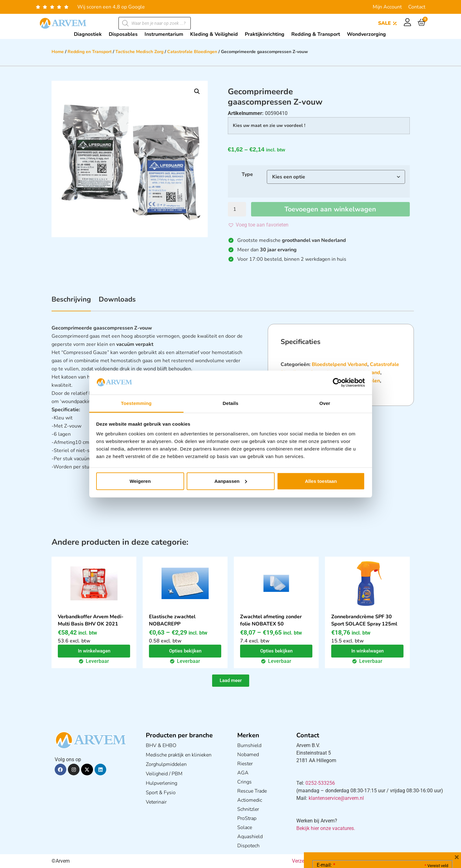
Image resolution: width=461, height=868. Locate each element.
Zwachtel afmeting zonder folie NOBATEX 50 (271, 620)
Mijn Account (387, 7)
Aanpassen (231, 481)
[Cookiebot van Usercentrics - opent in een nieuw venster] (337, 383)
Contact (417, 7)
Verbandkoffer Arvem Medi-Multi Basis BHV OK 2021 (91, 620)
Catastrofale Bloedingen (192, 52)
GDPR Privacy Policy (394, 828)
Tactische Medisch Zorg (139, 52)
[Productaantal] (237, 209)
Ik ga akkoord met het (367, 828)
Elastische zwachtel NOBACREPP (172, 620)
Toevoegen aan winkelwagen (330, 209)
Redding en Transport (90, 52)
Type (247, 174)
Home (58, 52)
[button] (197, 91)
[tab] (71, 303)
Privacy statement (426, 814)
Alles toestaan (321, 481)
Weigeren (140, 481)
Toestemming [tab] (136, 403)
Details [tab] (231, 403)
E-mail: (326, 771)
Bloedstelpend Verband (340, 364)
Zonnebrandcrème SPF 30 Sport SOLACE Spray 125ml (364, 620)
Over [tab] (325, 403)
